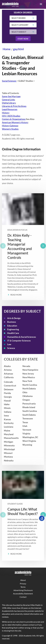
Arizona (8, 370)
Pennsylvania (29, 404)
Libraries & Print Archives (14, 106)
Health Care (13, 333)
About (23, 580)
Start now (23, 39)
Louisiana (9, 427)
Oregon (26, 400)
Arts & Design (14, 318)
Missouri (8, 453)
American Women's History (15, 122)
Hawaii (7, 401)
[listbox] (23, 247)
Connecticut (10, 386)
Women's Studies (10, 129)
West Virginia (29, 441)
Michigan (8, 442)
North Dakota (29, 389)
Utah (25, 426)
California (9, 377)
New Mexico (29, 377)
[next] (43, 246)
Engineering (13, 329)
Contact (23, 597)
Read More (16, 295)
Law (9, 344)
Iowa (6, 416)
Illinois (7, 408)
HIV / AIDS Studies (11, 116)
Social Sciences (9, 81)
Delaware (9, 389)
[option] (23, 247)
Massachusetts (11, 438)
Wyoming (27, 445)
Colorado (8, 382)
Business (12, 322)
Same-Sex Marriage (11, 96)
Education (12, 326)
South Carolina (30, 411)
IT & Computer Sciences (19, 341)
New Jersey (28, 374)
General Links (8, 100)
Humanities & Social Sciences (22, 337)
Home (7, 49)
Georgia (8, 397)
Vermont (27, 430)
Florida (7, 393)
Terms (23, 587)
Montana (8, 457)
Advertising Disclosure (23, 590)
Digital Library (9, 103)
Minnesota (9, 446)
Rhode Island (29, 407)
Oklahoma (27, 396)
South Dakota (29, 415)
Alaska (7, 366)
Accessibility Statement (23, 594)
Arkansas (8, 374)
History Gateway (10, 126)
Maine (7, 431)
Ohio (25, 392)
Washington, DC (30, 437)
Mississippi (9, 449)
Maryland (9, 434)
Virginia (26, 434)
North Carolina (30, 385)
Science (11, 348)
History (6, 113)
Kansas (7, 419)
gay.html (18, 49)
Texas (25, 422)
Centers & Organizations (14, 119)
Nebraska (9, 461)
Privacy (23, 584)
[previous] (3, 246)
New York (27, 381)
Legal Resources (10, 109)
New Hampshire (30, 370)
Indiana (8, 412)
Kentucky (9, 423)
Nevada (26, 366)
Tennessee (28, 419)
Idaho (7, 404)
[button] (41, 4)
